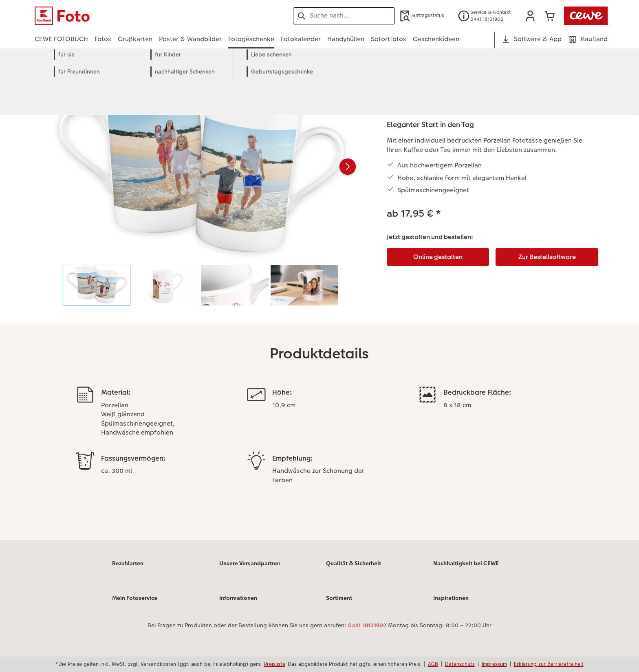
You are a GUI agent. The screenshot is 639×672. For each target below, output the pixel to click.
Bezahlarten (128, 563)
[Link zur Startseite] (115, 16)
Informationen (238, 598)
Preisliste (275, 664)
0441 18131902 (367, 625)
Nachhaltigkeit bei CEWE (466, 563)
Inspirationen (451, 598)
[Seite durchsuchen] (344, 15)
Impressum (494, 664)
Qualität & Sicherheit (354, 563)
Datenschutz (460, 664)
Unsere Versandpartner (250, 563)
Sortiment (339, 598)
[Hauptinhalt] (319, 305)
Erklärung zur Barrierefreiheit (549, 664)
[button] (530, 16)
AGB (433, 664)
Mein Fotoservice (135, 598)
